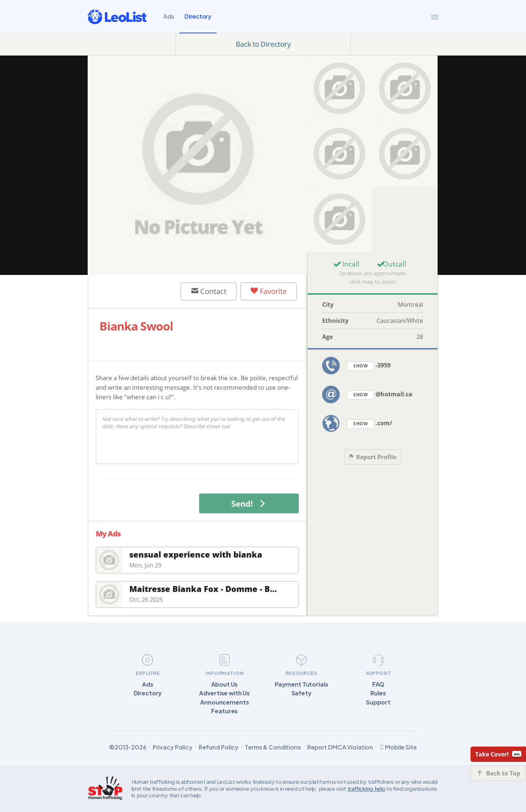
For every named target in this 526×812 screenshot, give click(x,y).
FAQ (378, 684)
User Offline (137, 291)
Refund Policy (219, 747)
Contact (209, 291)
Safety (302, 693)
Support (378, 702)
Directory (198, 16)
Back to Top (498, 773)
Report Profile (373, 457)
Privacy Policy (173, 747)
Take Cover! (498, 754)
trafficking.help (366, 788)
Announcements (224, 702)
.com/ (370, 424)
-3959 (369, 366)
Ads (169, 16)
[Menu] (435, 17)
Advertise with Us (224, 693)
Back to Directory (263, 44)
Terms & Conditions (273, 747)
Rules (378, 693)
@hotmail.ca (380, 395)
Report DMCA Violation (340, 747)
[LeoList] (117, 17)
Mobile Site (398, 747)
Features (224, 711)
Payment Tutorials (302, 684)
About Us (224, 684)
